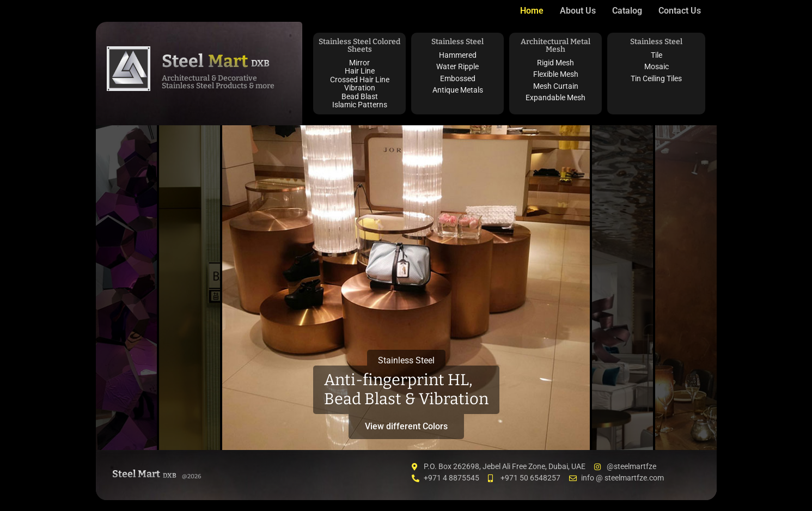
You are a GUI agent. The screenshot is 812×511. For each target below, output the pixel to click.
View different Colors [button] (406, 426)
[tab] (126, 288)
